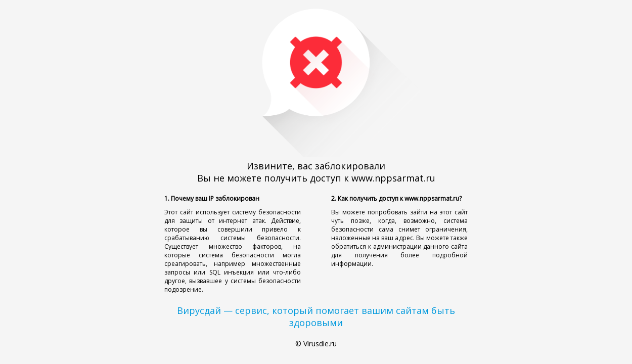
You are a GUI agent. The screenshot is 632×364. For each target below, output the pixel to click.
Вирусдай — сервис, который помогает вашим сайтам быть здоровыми (316, 316)
